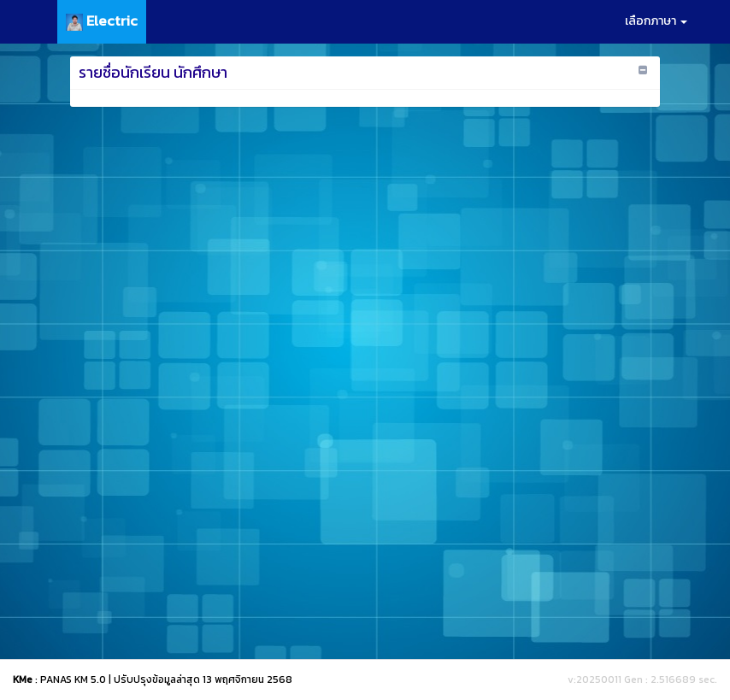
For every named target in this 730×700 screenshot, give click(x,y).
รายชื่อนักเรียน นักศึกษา (153, 72)
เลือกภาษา (656, 21)
